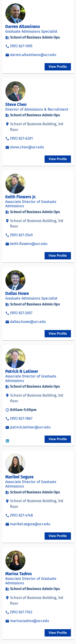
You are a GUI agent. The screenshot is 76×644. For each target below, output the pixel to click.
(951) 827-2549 (21, 235)
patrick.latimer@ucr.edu (30, 427)
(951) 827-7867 (21, 419)
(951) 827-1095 (21, 46)
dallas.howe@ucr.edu (28, 322)
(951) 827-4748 (21, 515)
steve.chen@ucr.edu (27, 147)
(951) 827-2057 (21, 313)
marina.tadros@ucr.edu (30, 621)
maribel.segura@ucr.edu (30, 524)
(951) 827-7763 (21, 612)
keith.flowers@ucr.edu (29, 244)
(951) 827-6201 (21, 138)
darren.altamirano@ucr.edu (33, 55)
